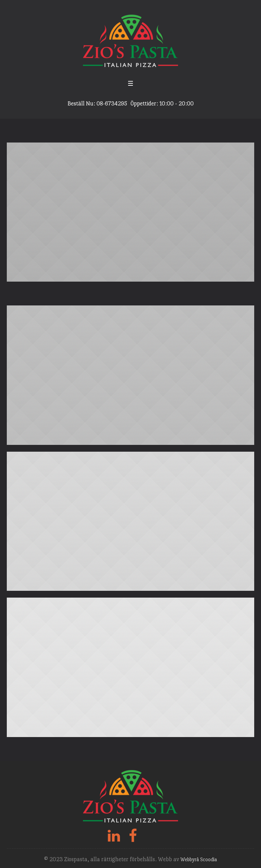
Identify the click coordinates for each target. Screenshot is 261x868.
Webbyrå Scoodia (199, 859)
